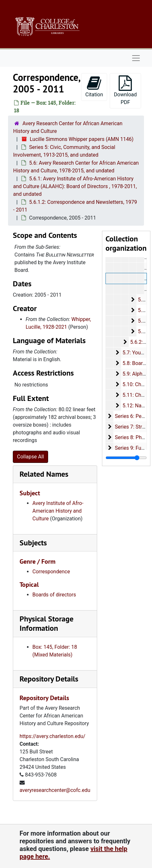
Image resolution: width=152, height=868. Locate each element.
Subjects (33, 543)
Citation (94, 87)
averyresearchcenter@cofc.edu (55, 790)
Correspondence (51, 572)
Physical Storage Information (46, 623)
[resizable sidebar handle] (126, 458)
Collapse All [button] (30, 457)
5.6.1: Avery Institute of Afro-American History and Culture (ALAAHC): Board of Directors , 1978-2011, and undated (75, 186)
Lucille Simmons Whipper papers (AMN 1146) (82, 139)
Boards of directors (54, 595)
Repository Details (49, 679)
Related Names (44, 474)
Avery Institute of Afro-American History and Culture (58, 511)
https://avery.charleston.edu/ (52, 736)
